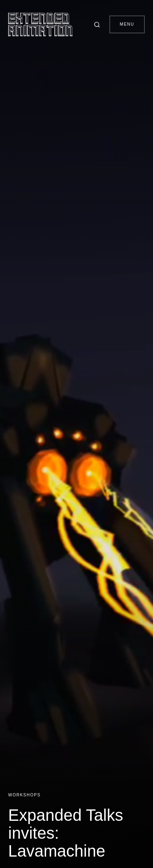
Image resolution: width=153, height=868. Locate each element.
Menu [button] (127, 24)
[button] (98, 24)
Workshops (24, 795)
